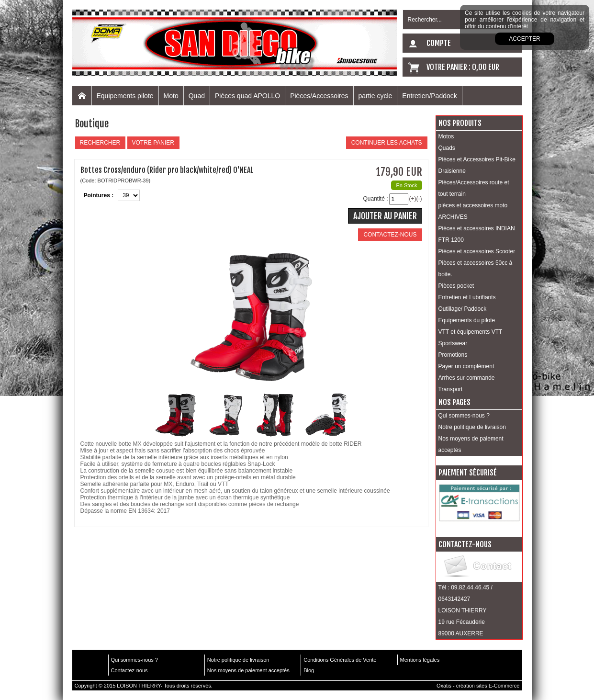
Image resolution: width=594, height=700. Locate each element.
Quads (447, 148)
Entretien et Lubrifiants (467, 297)
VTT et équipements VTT (471, 332)
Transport (451, 389)
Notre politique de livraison (472, 427)
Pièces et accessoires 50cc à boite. (476, 269)
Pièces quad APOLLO (247, 96)
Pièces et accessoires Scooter (477, 251)
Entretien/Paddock (429, 96)
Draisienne (452, 171)
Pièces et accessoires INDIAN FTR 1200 (477, 234)
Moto (171, 96)
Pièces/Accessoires (319, 96)
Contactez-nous (129, 670)
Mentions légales (420, 660)
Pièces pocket (456, 286)
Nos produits (460, 123)
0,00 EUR (486, 67)
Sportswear (453, 343)
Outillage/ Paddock (463, 309)
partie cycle (375, 96)
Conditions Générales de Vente (340, 660)
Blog (309, 670)
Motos (446, 136)
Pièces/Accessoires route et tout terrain (474, 188)
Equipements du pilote (467, 320)
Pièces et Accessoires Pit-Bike (477, 159)
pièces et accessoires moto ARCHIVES (473, 211)
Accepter (524, 39)
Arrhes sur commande (467, 378)
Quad (197, 96)
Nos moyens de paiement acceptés (471, 444)
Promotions (453, 355)
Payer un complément (466, 366)
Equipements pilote (125, 96)
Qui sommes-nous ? (464, 416)
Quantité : (375, 199)
